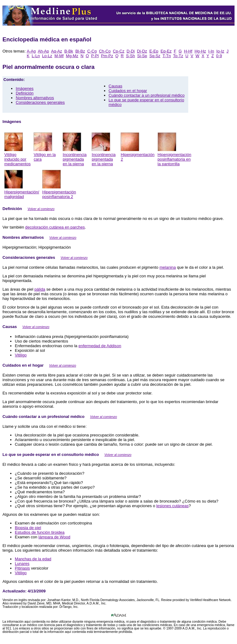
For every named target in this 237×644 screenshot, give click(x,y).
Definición (25, 93)
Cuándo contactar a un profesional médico (147, 95)
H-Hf (188, 51)
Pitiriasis (22, 568)
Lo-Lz (47, 56)
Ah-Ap (43, 51)
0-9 (219, 56)
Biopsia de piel (28, 528)
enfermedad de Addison (100, 346)
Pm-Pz (107, 56)
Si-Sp (142, 56)
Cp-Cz (119, 51)
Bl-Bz (80, 51)
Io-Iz (220, 51)
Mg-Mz (72, 56)
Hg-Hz (200, 51)
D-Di (131, 51)
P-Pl (95, 56)
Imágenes (25, 88)
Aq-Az (56, 51)
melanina (168, 267)
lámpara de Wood (54, 537)
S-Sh (130, 56)
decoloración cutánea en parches (55, 227)
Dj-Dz (142, 51)
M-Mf (59, 56)
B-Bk (69, 51)
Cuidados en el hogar (128, 91)
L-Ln (36, 56)
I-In (211, 51)
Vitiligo (21, 355)
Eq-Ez (166, 51)
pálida (40, 289)
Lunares (22, 564)
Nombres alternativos (35, 98)
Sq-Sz (155, 56)
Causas (115, 86)
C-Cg (92, 51)
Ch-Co (105, 51)
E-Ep (154, 51)
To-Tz (178, 56)
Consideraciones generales (40, 102)
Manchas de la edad (33, 559)
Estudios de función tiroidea (40, 532)
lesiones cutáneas (172, 506)
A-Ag (31, 51)
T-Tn (167, 56)
